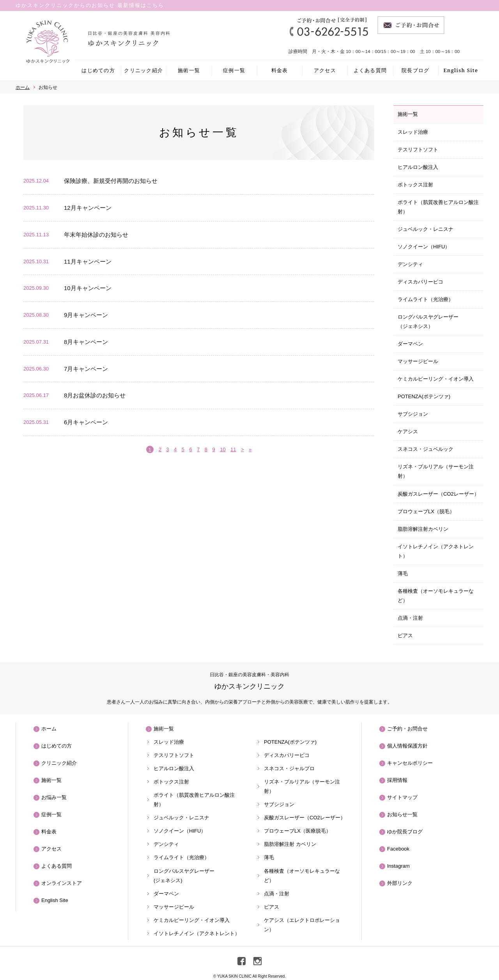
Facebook (398, 849)
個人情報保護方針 (407, 746)
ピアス (405, 635)
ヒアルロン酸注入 (418, 167)
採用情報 (397, 780)
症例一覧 (234, 70)
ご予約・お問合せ (407, 729)
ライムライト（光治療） (426, 299)
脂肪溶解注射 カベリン (290, 844)
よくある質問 (370, 70)
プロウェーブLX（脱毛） (426, 511)
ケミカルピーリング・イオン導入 (436, 379)
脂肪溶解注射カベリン (423, 529)
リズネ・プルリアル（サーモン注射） (436, 471)
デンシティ (410, 264)
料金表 (280, 70)
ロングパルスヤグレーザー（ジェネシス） (428, 322)
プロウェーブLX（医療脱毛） (297, 831)
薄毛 (403, 573)
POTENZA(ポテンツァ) (424, 396)
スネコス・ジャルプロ (289, 768)
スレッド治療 (413, 132)
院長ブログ (416, 70)
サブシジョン (413, 414)
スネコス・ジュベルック (426, 449)
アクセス (325, 70)
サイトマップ (402, 797)
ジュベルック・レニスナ (426, 229)
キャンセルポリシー (410, 763)
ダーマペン (410, 344)
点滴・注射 (410, 618)
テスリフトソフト (418, 150)
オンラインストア (62, 883)
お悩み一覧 (54, 797)
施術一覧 (189, 70)
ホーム (49, 729)
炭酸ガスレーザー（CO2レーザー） (438, 494)
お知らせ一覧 (402, 814)
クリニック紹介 (143, 70)
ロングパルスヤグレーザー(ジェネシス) (184, 876)
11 (233, 449)
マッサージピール (418, 361)
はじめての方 (98, 70)
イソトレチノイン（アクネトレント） (436, 551)
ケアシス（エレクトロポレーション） (302, 925)
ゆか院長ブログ (405, 832)
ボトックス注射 (415, 185)
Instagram (398, 866)
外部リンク (400, 883)
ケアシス (408, 432)
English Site (461, 70)
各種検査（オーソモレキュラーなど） (436, 596)
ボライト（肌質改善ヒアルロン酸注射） (438, 207)
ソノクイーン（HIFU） (424, 247)
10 (223, 449)
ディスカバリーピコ (420, 282)
